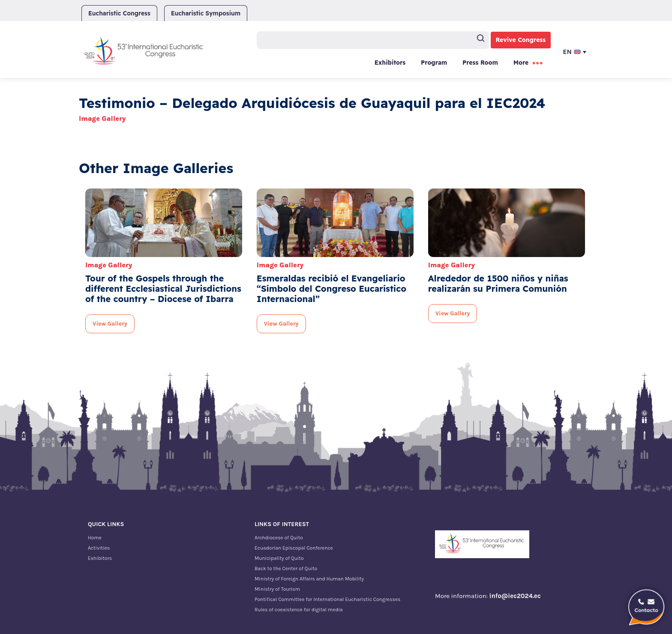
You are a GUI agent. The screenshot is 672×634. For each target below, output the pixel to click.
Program (434, 63)
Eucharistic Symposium (206, 13)
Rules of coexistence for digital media (299, 610)
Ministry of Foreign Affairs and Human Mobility (309, 579)
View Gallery (110, 324)
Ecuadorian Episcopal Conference (294, 548)
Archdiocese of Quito (279, 538)
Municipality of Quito (279, 558)
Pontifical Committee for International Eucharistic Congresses (327, 599)
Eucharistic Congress (119, 13)
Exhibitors (390, 63)
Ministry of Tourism (277, 589)
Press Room (480, 63)
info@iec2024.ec (515, 596)
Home (95, 538)
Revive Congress (521, 40)
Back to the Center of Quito (286, 568)
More (521, 63)
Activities (99, 548)
